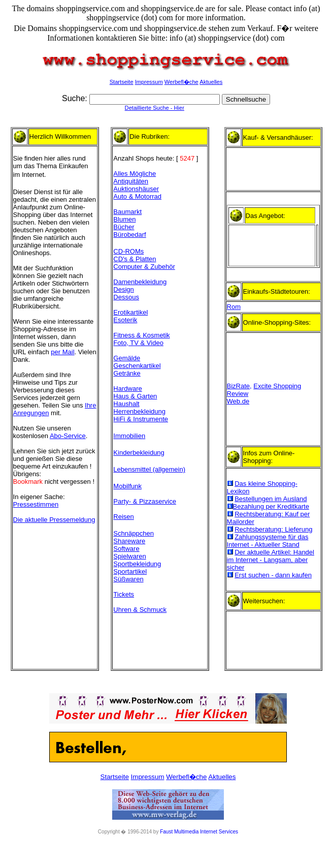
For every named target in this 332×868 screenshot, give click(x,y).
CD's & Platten (135, 259)
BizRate (239, 386)
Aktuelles (211, 82)
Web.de (238, 401)
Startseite (122, 82)
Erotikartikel (130, 312)
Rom (234, 307)
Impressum (149, 82)
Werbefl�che (181, 82)
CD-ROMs (128, 251)
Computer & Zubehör (144, 267)
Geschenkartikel (137, 366)
